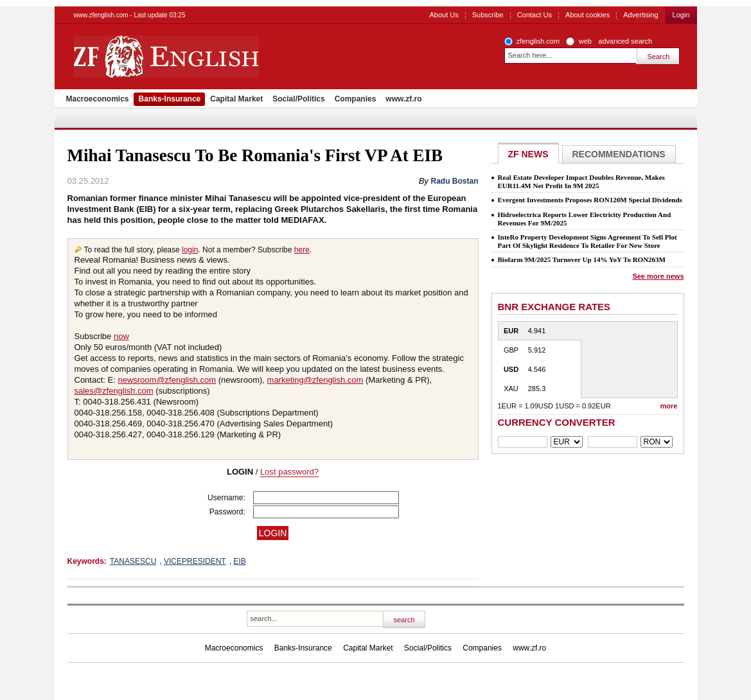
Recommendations (619, 154)
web (585, 41)
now (121, 336)
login (190, 250)
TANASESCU (133, 561)
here (302, 250)
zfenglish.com (538, 41)
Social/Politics (298, 99)
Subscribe (488, 15)
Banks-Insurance (170, 99)
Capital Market (236, 99)
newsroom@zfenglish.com (167, 380)
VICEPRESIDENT (195, 561)
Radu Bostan (454, 181)
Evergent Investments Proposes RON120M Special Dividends (590, 200)
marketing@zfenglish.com (315, 380)
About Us (444, 15)
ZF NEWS (528, 154)
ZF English (212, 57)
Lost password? (289, 472)
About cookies (588, 15)
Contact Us (535, 15)
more (669, 406)
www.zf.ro (403, 99)
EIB (239, 561)
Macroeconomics (98, 99)
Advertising (641, 15)
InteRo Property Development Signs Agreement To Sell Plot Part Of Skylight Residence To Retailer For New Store (588, 241)
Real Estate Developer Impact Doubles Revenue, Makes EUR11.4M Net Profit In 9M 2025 (581, 181)
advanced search (625, 41)
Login (681, 15)
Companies (356, 99)
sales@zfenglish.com (114, 391)
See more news (658, 276)
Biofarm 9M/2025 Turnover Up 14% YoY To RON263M (582, 259)
